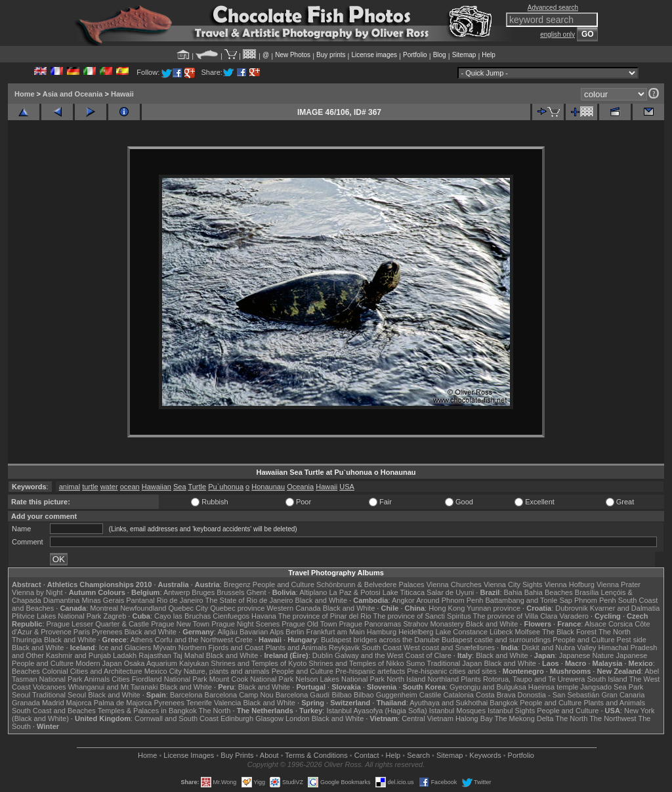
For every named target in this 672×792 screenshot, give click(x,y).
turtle (90, 487)
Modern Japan (98, 663)
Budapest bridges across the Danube (380, 640)
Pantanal (140, 600)
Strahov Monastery (433, 624)
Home (25, 94)
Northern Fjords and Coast (221, 648)
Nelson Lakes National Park (340, 679)
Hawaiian (157, 487)
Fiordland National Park (170, 679)
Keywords (485, 755)
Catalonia (458, 695)
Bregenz (237, 584)
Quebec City (189, 608)
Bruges (203, 592)
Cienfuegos (231, 616)
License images (374, 55)
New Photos (293, 55)
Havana (264, 616)
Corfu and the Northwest (194, 640)
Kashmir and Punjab (78, 655)
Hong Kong (447, 608)
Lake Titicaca (404, 592)
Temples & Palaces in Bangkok (147, 711)
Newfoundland (143, 608)
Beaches (26, 671)
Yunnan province (493, 608)
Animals (97, 679)
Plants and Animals (296, 648)
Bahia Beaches (549, 592)
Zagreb (115, 616)
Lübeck (501, 632)
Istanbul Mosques (457, 711)
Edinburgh (237, 718)
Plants (471, 679)
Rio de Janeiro (180, 600)
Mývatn (164, 648)
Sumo (416, 663)
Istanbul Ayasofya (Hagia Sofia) (376, 711)
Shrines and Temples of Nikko (356, 663)
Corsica (620, 624)
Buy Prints (237, 755)
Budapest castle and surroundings (496, 640)
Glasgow (269, 718)
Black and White (321, 600)
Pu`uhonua (226, 487)
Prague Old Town (309, 624)
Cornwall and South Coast (177, 718)
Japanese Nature (587, 655)
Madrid (53, 703)
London (298, 718)
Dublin (323, 655)
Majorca (79, 703)
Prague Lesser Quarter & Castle (98, 624)
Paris (82, 632)
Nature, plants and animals (227, 671)
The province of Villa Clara (515, 616)
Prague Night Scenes (245, 624)
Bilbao (342, 695)
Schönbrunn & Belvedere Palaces (370, 584)
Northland (444, 679)
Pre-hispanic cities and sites (451, 671)
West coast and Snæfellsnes (449, 648)
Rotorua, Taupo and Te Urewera (534, 679)
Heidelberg (416, 632)
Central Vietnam (428, 718)
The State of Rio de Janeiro (249, 600)
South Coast (382, 648)
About (269, 755)
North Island (406, 679)
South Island (607, 679)
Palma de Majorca (123, 703)
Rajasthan (155, 655)
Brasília (587, 592)
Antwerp (177, 592)
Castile (430, 695)
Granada (26, 703)
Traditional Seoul (59, 695)
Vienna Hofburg (570, 584)
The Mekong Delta (524, 718)
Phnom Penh (595, 600)
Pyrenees (107, 632)
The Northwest (613, 718)
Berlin (295, 632)
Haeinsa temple (553, 687)
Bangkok (504, 703)
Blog (440, 55)
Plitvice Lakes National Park (56, 616)
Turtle (197, 487)
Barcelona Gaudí (303, 695)
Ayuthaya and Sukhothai (449, 703)
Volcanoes (50, 687)
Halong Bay (474, 718)
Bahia (513, 592)
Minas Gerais (103, 600)
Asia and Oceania (73, 94)
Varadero (574, 616)
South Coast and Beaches (54, 711)
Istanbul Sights (511, 711)
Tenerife (199, 703)
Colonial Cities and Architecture (92, 671)
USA (347, 487)
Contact (367, 755)
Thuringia (27, 640)
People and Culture (283, 584)
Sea (180, 487)
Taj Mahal (189, 655)
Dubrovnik (572, 608)
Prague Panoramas (370, 624)
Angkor (403, 600)
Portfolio (415, 55)
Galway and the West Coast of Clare (393, 655)
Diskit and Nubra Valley (559, 648)
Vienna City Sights (513, 584)
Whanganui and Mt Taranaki (113, 687)
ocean (130, 487)
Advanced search (553, 8)
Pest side (632, 640)
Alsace (596, 624)
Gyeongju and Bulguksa (488, 687)
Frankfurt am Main (336, 632)
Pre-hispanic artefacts (370, 671)
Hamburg (382, 632)
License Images (189, 755)
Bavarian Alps (262, 632)
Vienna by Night (37, 592)
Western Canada (293, 608)
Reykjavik (344, 648)
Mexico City (163, 671)
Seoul (21, 695)
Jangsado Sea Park (612, 687)
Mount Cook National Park (251, 679)
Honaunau (268, 487)
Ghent (257, 592)
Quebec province (237, 608)
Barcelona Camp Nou (239, 695)
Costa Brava (496, 695)
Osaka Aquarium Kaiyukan (167, 663)
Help (489, 55)
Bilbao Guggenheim (386, 695)
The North (615, 632)
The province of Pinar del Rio (325, 616)
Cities (121, 679)
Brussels (230, 592)
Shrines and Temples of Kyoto (259, 663)
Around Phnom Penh (450, 600)
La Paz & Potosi (355, 592)
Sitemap (464, 55)
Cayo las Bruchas (182, 616)
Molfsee (528, 632)
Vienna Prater (619, 584)
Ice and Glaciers (125, 648)
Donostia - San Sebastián (559, 695)
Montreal (104, 608)
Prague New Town (180, 624)
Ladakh (125, 655)
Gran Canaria (623, 695)
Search (418, 755)
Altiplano (313, 592)
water (109, 487)
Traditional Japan (454, 663)
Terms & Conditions (316, 755)
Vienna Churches (454, 584)
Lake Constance (461, 632)
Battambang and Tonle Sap (529, 600)
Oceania (300, 487)
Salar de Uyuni (450, 592)
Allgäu (227, 632)
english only (557, 34)
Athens (141, 640)
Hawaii (122, 94)
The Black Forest (569, 632)
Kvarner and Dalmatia (625, 608)
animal (70, 487)
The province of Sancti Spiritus (422, 616)
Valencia (227, 703)
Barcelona (186, 695)
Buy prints (331, 55)
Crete (244, 640)
